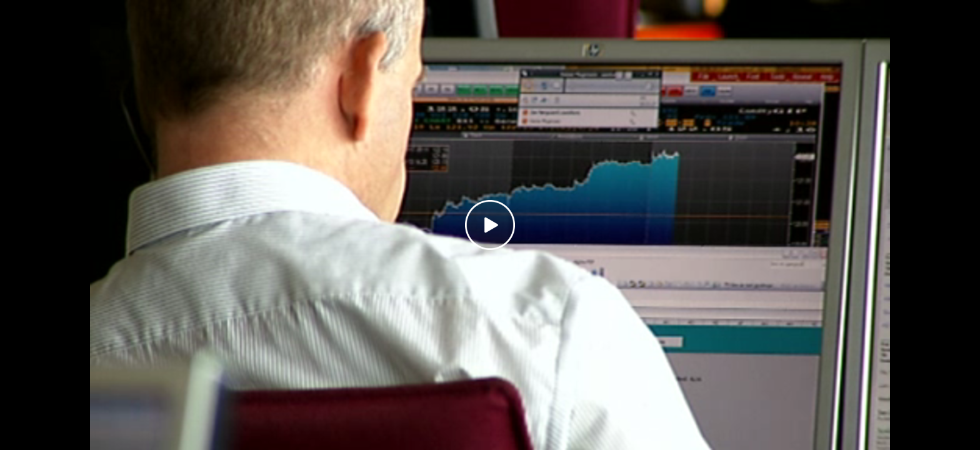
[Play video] (490, 225)
